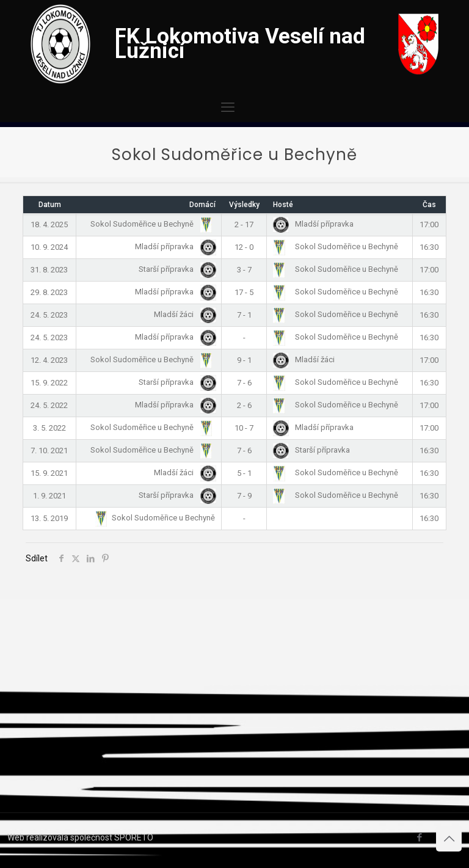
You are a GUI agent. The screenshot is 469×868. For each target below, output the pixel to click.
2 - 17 (244, 224)
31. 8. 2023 (49, 270)
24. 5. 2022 (49, 405)
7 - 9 (244, 496)
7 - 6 (244, 383)
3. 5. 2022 (49, 428)
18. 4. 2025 (49, 224)
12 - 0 (244, 247)
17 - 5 (244, 292)
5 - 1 (244, 473)
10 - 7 (244, 428)
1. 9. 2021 (49, 496)
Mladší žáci (183, 314)
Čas (429, 205)
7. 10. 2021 (49, 450)
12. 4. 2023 (49, 360)
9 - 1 (244, 360)
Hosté (283, 205)
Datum (50, 205)
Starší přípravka (175, 269)
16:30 (429, 247)
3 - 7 (244, 270)
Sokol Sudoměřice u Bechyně (151, 224)
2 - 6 (244, 405)
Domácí (202, 205)
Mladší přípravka (313, 224)
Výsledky (244, 205)
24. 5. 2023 (49, 315)
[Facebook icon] (419, 837)
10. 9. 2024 (49, 247)
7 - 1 (244, 315)
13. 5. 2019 (49, 518)
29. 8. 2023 (49, 292)
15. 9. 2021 (49, 473)
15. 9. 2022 (49, 383)
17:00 (429, 224)
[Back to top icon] (449, 839)
